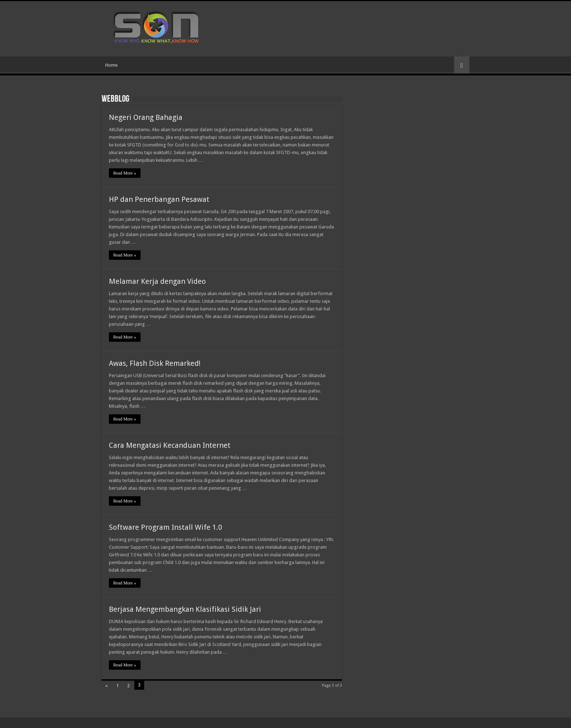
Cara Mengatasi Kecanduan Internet (170, 445)
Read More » (125, 173)
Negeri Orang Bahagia (146, 117)
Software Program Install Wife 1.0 (166, 527)
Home (111, 65)
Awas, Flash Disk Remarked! (155, 363)
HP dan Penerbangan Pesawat (159, 199)
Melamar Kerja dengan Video (157, 281)
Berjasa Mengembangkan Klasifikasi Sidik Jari (185, 609)
